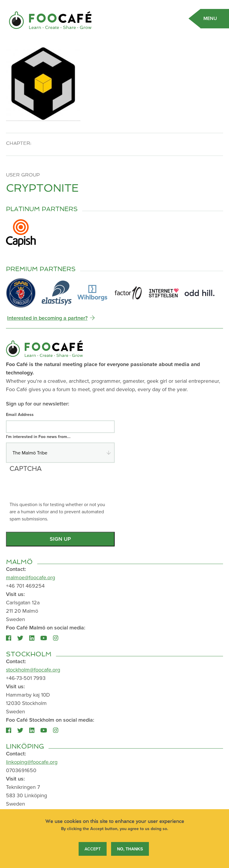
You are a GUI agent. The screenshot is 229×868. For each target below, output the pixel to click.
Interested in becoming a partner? (47, 318)
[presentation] (55, 489)
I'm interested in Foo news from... (38, 437)
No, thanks (130, 850)
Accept (93, 850)
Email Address (20, 414)
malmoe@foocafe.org (31, 577)
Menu (210, 18)
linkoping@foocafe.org (32, 762)
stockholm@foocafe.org (33, 670)
